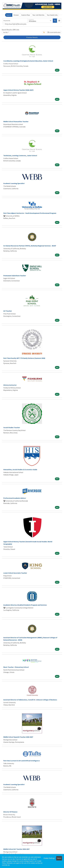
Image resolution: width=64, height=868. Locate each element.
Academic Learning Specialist (14, 183)
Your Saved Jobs (52, 15)
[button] (59, 21)
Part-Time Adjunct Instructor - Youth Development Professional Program (30, 213)
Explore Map (26, 15)
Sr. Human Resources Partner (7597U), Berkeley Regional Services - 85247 (30, 246)
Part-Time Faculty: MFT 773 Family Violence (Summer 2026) (24, 358)
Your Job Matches (38, 15)
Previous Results (32, 37)
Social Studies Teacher (12, 428)
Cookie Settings (49, 858)
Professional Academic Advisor (15, 498)
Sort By (5, 32)
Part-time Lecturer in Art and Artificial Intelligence (22, 761)
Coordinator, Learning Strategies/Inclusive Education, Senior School (28, 61)
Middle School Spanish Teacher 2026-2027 (18, 737)
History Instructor (10, 385)
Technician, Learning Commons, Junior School (20, 156)
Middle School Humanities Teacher (16, 122)
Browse (16, 15)
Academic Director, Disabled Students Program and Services (25, 605)
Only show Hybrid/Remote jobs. (16, 24)
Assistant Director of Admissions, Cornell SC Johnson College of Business (30, 700)
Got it (59, 858)
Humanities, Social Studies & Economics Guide (20, 470)
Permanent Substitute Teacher (15, 276)
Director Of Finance (10, 812)
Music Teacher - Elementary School (16, 667)
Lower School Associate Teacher (15, 573)
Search (9, 15)
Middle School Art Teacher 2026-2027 (16, 849)
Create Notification (54, 32)
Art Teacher (8, 311)
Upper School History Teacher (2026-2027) (18, 90)
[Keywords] (15, 21)
